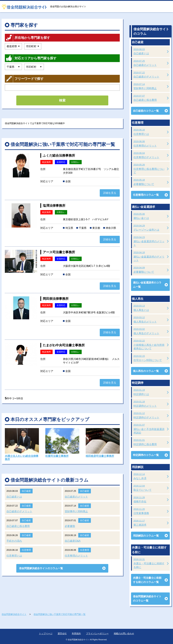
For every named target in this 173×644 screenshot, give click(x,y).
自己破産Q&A (73, 541)
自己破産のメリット (76, 497)
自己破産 (26, 491)
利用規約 (76, 633)
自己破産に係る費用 (18, 526)
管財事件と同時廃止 (76, 511)
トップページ (46, 633)
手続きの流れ (14, 541)
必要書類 (70, 526)
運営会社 (62, 633)
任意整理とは (14, 556)
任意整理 (26, 550)
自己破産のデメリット (19, 511)
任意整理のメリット (76, 556)
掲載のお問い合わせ (124, 633)
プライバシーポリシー (97, 633)
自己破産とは (14, 497)
